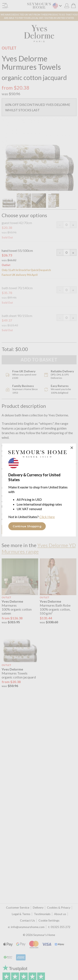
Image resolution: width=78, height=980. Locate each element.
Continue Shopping (27, 526)
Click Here (47, 517)
